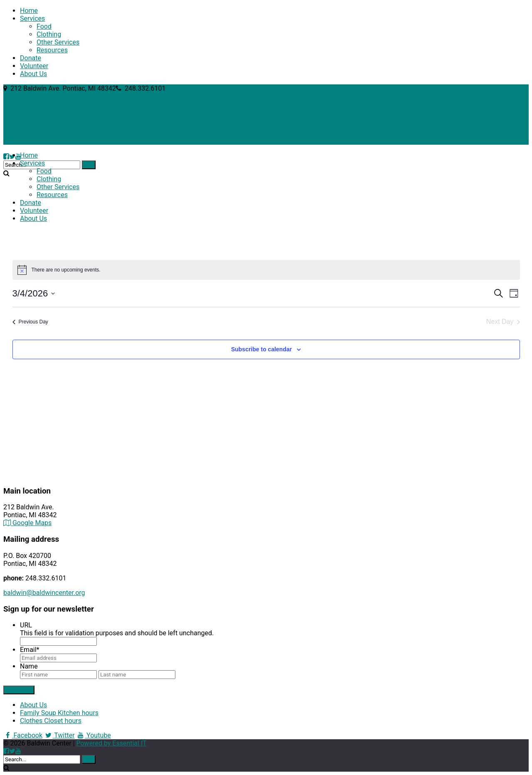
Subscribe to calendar (261, 349)
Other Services (58, 42)
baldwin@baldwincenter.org (44, 593)
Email (30, 650)
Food (44, 26)
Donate (31, 58)
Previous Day (30, 322)
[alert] (266, 270)
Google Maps (27, 523)
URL (26, 625)
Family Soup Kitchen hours (59, 713)
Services (32, 19)
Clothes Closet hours (51, 721)
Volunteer (34, 66)
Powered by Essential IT (112, 743)
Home (29, 11)
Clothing (49, 34)
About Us (33, 74)
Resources (52, 50)
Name (29, 666)
